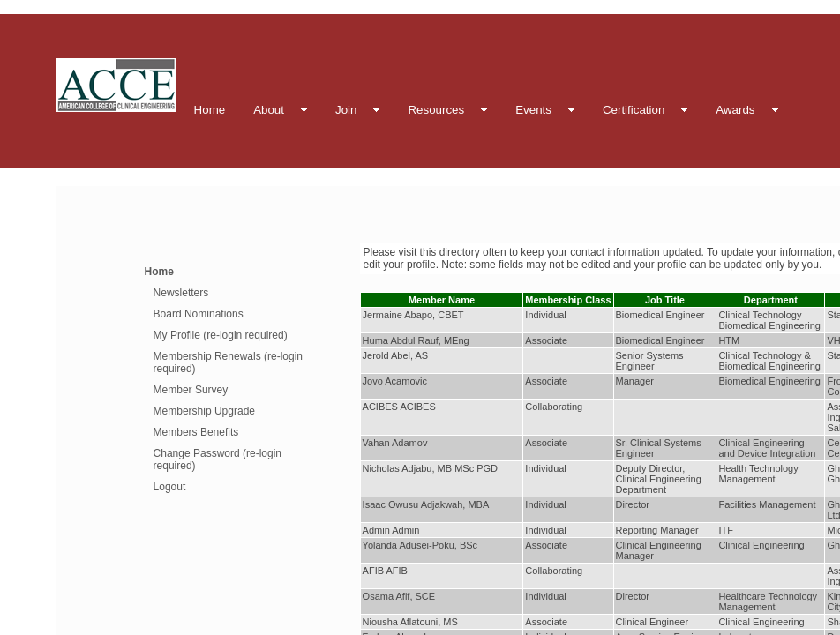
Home (159, 272)
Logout (170, 487)
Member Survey (191, 390)
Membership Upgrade (204, 411)
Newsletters (181, 293)
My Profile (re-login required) (221, 335)
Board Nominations (199, 314)
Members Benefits (196, 432)
